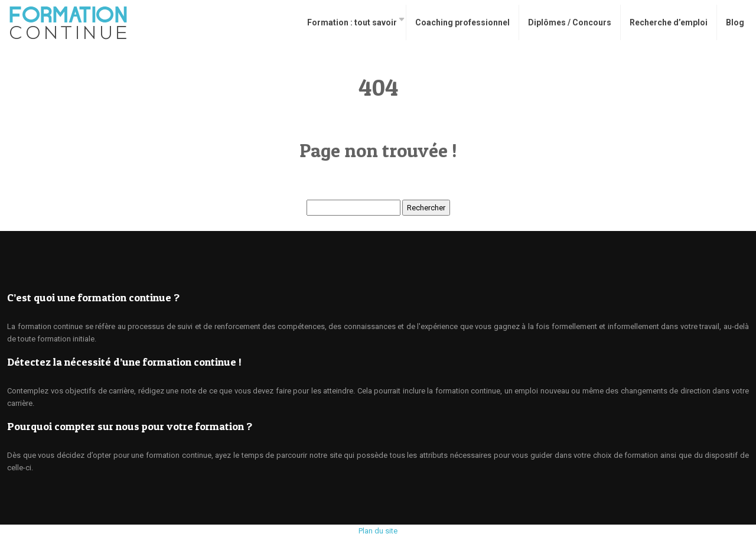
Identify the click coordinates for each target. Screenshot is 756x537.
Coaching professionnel (462, 22)
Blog (735, 22)
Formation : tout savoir (352, 22)
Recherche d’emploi (669, 22)
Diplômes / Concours (570, 22)
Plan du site (378, 531)
